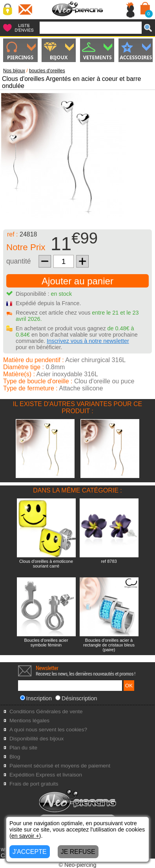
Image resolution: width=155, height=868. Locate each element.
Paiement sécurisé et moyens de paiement (60, 766)
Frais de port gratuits (34, 784)
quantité (19, 261)
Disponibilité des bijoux (36, 739)
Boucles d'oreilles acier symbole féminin (46, 643)
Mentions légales (29, 721)
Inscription (36, 698)
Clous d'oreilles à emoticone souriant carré (46, 564)
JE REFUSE (78, 852)
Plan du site (23, 748)
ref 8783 (109, 561)
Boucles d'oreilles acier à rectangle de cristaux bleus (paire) (109, 645)
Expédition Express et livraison (46, 775)
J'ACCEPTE (30, 852)
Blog (15, 757)
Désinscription (76, 698)
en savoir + (25, 836)
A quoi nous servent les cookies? (48, 730)
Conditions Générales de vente (46, 711)
